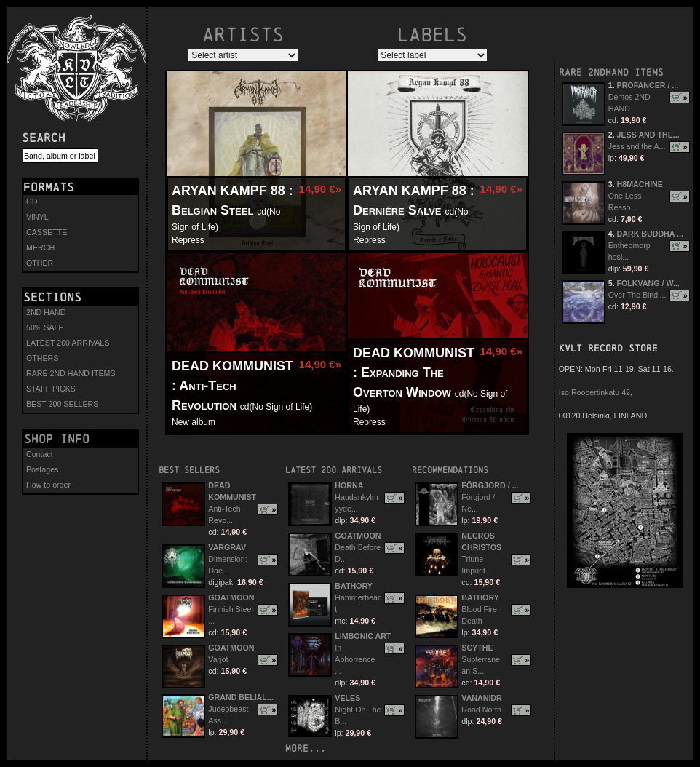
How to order (48, 485)
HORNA (349, 485)
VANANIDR (481, 698)
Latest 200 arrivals (334, 470)
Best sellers (189, 470)
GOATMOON (231, 597)
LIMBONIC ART (363, 636)
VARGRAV (227, 547)
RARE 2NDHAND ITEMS (611, 72)
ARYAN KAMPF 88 (228, 191)
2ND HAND (46, 312)
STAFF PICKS (51, 389)
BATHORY (354, 586)
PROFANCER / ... (648, 85)
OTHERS (42, 358)
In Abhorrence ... (355, 659)
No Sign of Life (281, 407)
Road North (481, 710)
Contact (40, 454)
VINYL (37, 217)
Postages (42, 469)
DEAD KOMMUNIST (232, 366)
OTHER (40, 263)
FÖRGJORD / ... (490, 485)
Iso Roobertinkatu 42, (596, 392)
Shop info (57, 439)
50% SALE (45, 327)
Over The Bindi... (637, 295)
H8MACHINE (640, 184)
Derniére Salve (397, 210)
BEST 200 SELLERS (62, 404)
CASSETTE (47, 232)
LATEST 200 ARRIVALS (68, 343)
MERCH (40, 247)
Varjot (218, 659)
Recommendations (450, 470)
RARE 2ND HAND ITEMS (71, 373)
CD (32, 202)
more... (306, 748)
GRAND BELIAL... (240, 697)
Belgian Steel (212, 210)
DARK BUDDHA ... (650, 234)
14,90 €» (320, 189)
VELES (347, 698)
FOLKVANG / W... (648, 283)
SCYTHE (477, 648)
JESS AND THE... (648, 135)
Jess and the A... (637, 146)
